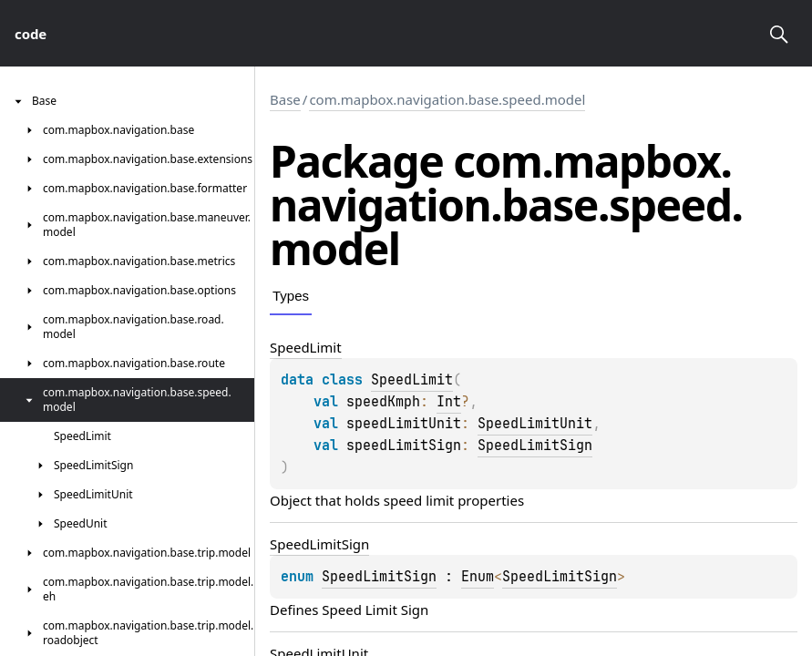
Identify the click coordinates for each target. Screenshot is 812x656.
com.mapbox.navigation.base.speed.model (447, 99)
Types (291, 296)
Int (449, 402)
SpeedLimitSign (535, 446)
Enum (478, 577)
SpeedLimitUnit (535, 424)
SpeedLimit (412, 380)
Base (285, 99)
